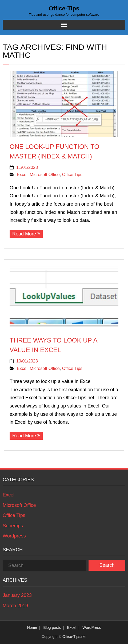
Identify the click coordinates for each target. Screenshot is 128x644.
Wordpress (14, 536)
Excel (22, 174)
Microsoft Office (45, 174)
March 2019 (15, 606)
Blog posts (52, 627)
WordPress (92, 627)
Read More (24, 234)
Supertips (13, 526)
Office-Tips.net (74, 637)
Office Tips (72, 174)
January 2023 (17, 595)
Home (32, 627)
